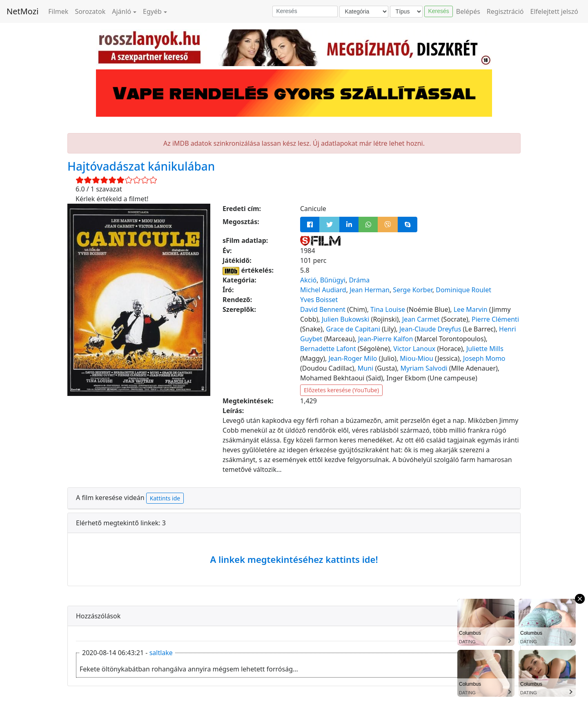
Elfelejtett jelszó (555, 11)
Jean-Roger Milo (353, 358)
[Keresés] (305, 11)
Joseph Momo (484, 358)
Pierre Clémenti (495, 319)
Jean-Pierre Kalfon (385, 339)
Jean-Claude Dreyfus (430, 329)
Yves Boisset (319, 300)
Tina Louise (388, 309)
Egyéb (152, 11)
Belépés (468, 11)
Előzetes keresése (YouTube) (341, 390)
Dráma (359, 280)
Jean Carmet (421, 319)
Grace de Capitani (353, 329)
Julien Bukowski (346, 319)
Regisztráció (505, 11)
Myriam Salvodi (424, 368)
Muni (365, 368)
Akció (308, 280)
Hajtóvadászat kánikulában (141, 166)
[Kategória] (364, 12)
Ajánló (121, 11)
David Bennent (323, 309)
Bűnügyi (333, 280)
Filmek (58, 11)
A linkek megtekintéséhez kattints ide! (294, 559)
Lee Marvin (471, 309)
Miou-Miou (416, 358)
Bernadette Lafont (328, 349)
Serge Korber (412, 290)
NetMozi (22, 11)
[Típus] (406, 12)
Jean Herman (370, 290)
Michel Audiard (323, 290)
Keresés (438, 11)
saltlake (161, 653)
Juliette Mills (485, 349)
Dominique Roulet (463, 290)
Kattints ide (165, 498)
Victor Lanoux (414, 349)
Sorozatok (90, 11)
